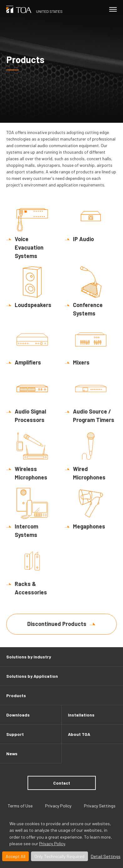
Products (16, 695)
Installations (81, 715)
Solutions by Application (32, 676)
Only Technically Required (59, 856)
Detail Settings (106, 856)
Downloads (18, 715)
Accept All (15, 856)
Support (15, 734)
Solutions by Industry (29, 657)
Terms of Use (20, 806)
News (12, 754)
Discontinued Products (57, 624)
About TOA (79, 734)
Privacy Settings (100, 806)
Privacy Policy (52, 843)
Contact (62, 783)
